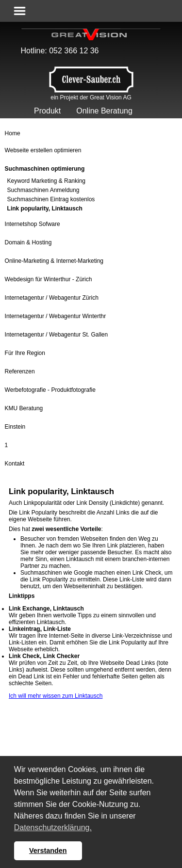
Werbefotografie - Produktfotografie (50, 390)
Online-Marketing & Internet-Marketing (54, 261)
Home (13, 133)
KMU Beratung (24, 408)
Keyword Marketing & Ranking (46, 181)
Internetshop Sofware (33, 224)
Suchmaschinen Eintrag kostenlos (51, 199)
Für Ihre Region (25, 353)
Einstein (15, 427)
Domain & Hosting (28, 242)
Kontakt (15, 464)
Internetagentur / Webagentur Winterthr (56, 316)
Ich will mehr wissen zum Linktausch (56, 696)
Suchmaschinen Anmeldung (43, 190)
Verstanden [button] (48, 851)
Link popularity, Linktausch (45, 209)
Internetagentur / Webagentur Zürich (52, 298)
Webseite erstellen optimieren (43, 150)
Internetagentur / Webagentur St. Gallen (57, 335)
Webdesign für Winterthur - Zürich (49, 279)
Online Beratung (104, 111)
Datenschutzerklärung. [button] (53, 828)
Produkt (47, 111)
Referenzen (20, 371)
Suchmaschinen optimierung (45, 169)
